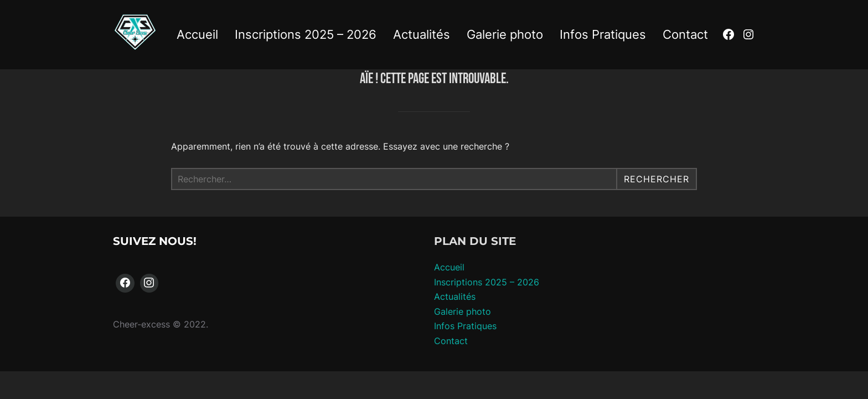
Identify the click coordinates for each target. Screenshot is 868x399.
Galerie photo (505, 34)
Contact (685, 34)
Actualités (422, 34)
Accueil (197, 34)
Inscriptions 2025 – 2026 (306, 34)
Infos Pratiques (603, 34)
